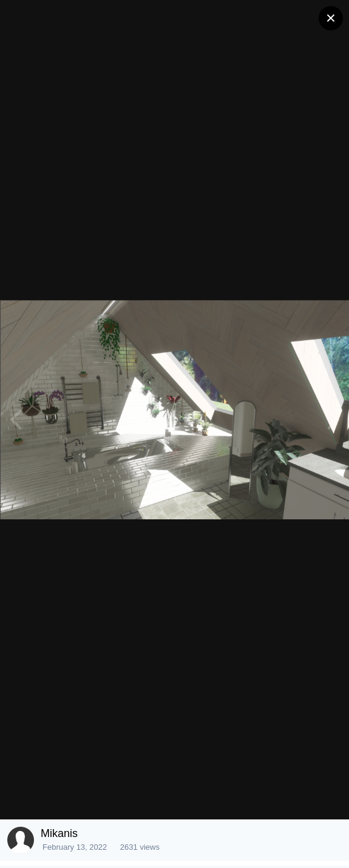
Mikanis (59, 833)
